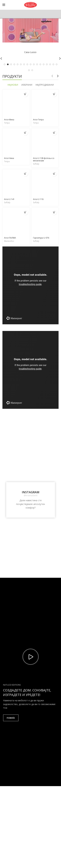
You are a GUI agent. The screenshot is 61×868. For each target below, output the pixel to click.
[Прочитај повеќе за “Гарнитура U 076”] (54, 212)
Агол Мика (9, 120)
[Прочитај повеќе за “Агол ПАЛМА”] (25, 212)
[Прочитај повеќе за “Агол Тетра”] (54, 94)
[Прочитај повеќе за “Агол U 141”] (25, 174)
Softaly (36, 164)
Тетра (7, 123)
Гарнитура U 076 (41, 238)
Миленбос (9, 241)
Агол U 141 (9, 199)
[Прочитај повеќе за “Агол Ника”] (25, 133)
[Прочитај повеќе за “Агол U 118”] (54, 174)
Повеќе (11, 718)
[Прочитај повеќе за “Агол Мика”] (25, 94)
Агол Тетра (38, 120)
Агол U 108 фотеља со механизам (44, 159)
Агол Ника (9, 158)
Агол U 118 (38, 199)
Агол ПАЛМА (10, 238)
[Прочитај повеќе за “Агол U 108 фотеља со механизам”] (54, 133)
